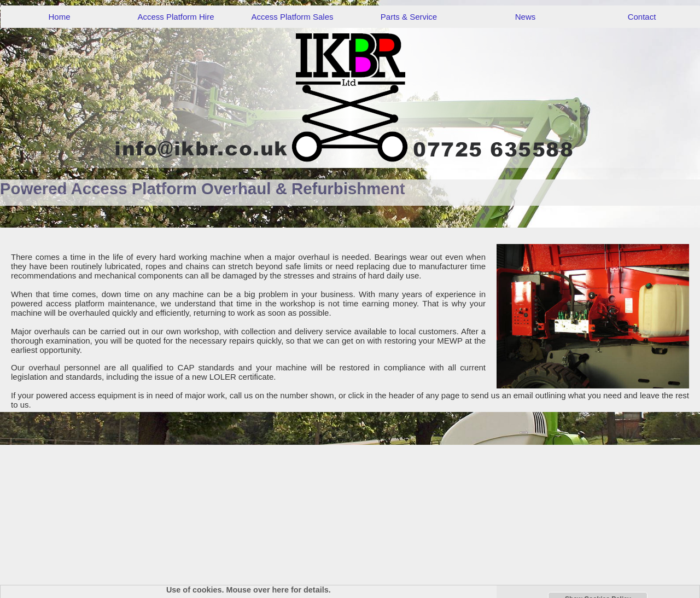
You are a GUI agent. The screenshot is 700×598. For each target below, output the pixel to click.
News (526, 17)
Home (59, 17)
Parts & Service (409, 17)
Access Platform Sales (292, 17)
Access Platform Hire (176, 17)
